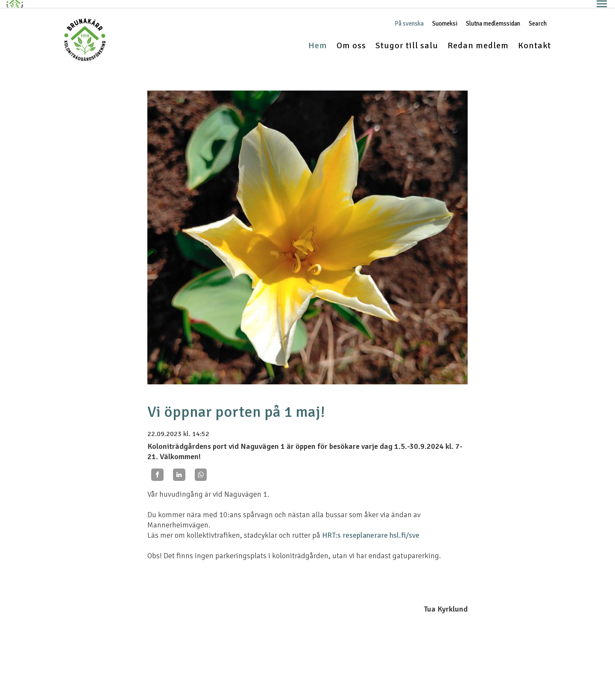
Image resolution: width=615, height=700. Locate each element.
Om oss (351, 38)
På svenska (409, 16)
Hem (318, 38)
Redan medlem (478, 38)
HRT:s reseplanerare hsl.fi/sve (371, 527)
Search (538, 16)
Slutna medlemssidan (493, 16)
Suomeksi (445, 16)
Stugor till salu (407, 38)
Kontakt (534, 38)
